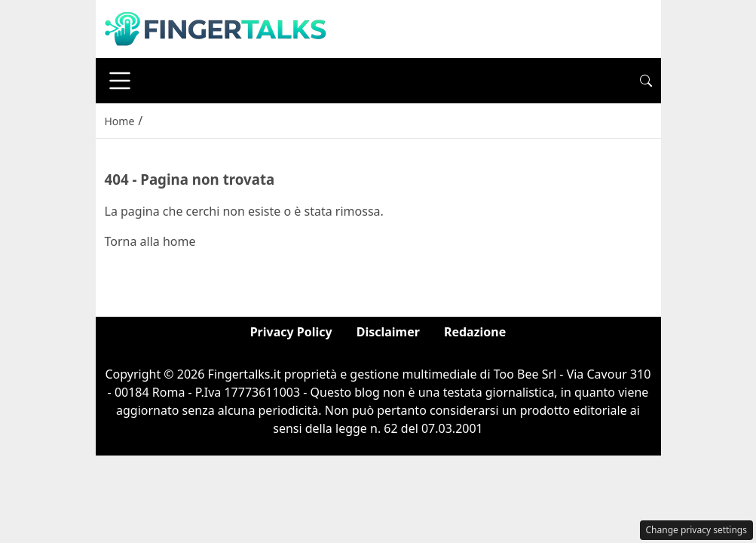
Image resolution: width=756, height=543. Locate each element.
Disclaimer (388, 332)
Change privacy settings (697, 530)
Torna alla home (150, 241)
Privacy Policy (291, 332)
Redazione (475, 332)
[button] (646, 81)
